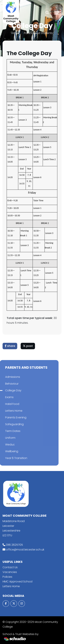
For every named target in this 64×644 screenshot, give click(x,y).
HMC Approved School (17, 582)
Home (15, 33)
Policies (7, 577)
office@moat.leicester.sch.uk (25, 550)
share (10, 346)
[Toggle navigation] (58, 13)
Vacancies (10, 572)
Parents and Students (38, 33)
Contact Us (10, 567)
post (28, 346)
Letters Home (11, 586)
